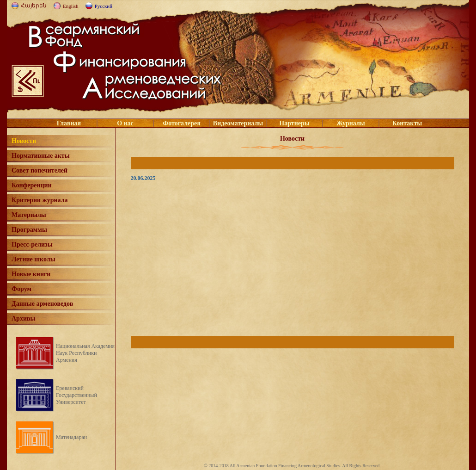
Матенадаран (71, 437)
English (71, 6)
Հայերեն (34, 6)
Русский (104, 6)
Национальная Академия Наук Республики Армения (85, 353)
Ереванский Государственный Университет (76, 395)
